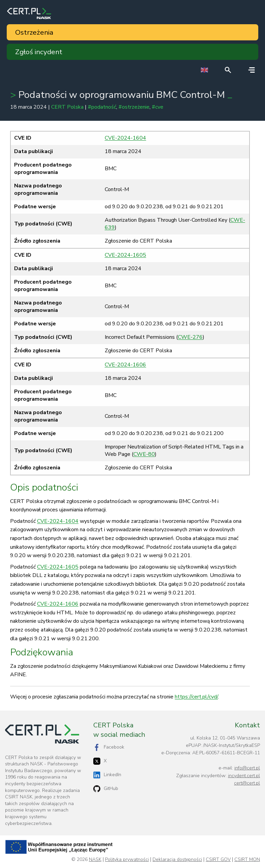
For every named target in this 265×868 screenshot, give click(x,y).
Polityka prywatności (127, 860)
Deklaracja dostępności (177, 860)
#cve (158, 107)
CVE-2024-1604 (125, 138)
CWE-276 (190, 337)
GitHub (106, 789)
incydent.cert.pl (244, 776)
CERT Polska (67, 107)
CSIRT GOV (218, 860)
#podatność (102, 107)
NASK (95, 860)
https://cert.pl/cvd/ (196, 697)
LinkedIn (107, 775)
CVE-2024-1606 (125, 365)
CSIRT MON (247, 860)
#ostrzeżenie (134, 107)
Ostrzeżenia (34, 32)
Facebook (109, 747)
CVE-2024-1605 (125, 255)
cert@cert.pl (247, 783)
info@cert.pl (247, 768)
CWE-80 (144, 454)
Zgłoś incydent (39, 52)
